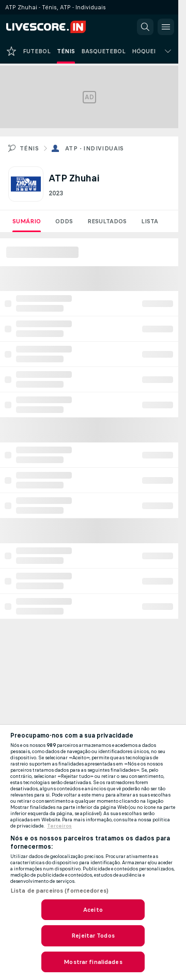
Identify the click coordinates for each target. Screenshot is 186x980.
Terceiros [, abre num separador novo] (59, 826)
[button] (145, 27)
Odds (64, 221)
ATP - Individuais (95, 148)
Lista (150, 221)
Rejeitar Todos (93, 936)
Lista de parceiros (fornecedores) (59, 891)
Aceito (93, 910)
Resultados (107, 221)
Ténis (29, 148)
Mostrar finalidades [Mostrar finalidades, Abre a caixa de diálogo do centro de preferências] (93, 962)
